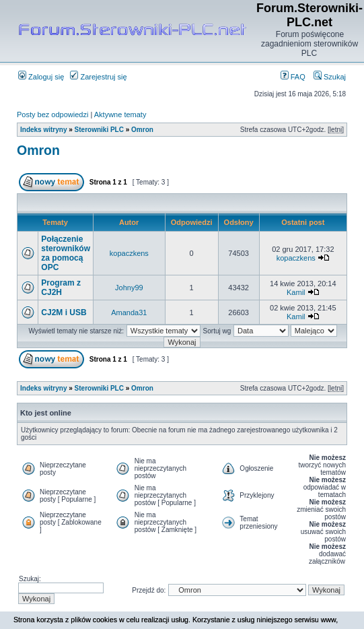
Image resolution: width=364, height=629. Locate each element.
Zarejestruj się (98, 77)
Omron (142, 130)
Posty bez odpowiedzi (52, 114)
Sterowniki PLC (99, 130)
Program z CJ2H (61, 288)
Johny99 (129, 288)
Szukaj (330, 77)
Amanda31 (129, 312)
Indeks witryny (43, 130)
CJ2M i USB (64, 312)
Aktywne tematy (120, 114)
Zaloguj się (41, 77)
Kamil (296, 292)
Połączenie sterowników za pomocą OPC (66, 253)
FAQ (293, 77)
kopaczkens (129, 253)
